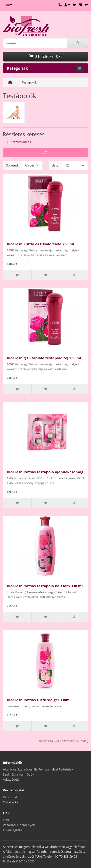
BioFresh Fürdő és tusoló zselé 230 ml (41, 244)
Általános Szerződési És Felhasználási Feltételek (38, 769)
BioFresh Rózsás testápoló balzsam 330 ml (45, 586)
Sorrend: (12, 165)
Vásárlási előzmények (19, 825)
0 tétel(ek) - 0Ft (45, 56)
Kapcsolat (10, 797)
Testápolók (29, 82)
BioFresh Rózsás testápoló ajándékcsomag (45, 472)
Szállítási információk (19, 774)
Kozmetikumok (21, 142)
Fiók (6, 820)
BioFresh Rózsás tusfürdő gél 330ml (39, 700)
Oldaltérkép (12, 802)
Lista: (56, 165)
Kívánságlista (12, 830)
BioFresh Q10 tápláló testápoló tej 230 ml (44, 358)
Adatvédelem (13, 779)
